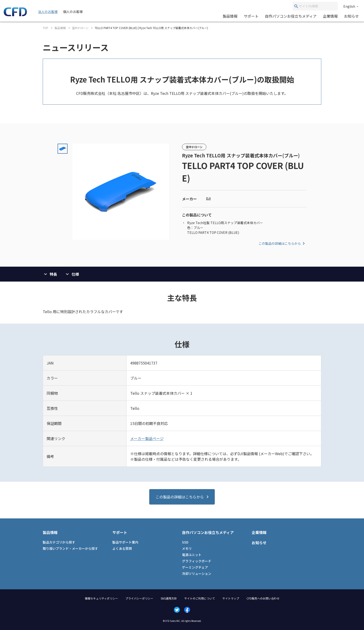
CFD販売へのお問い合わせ (263, 598)
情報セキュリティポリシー (101, 598)
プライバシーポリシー (139, 598)
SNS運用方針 (169, 598)
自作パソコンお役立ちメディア (291, 16)
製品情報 (230, 16)
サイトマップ (231, 598)
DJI (208, 198)
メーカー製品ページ (147, 438)
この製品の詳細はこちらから (283, 243)
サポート (251, 16)
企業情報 (330, 16)
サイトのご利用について (200, 598)
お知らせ (351, 16)
